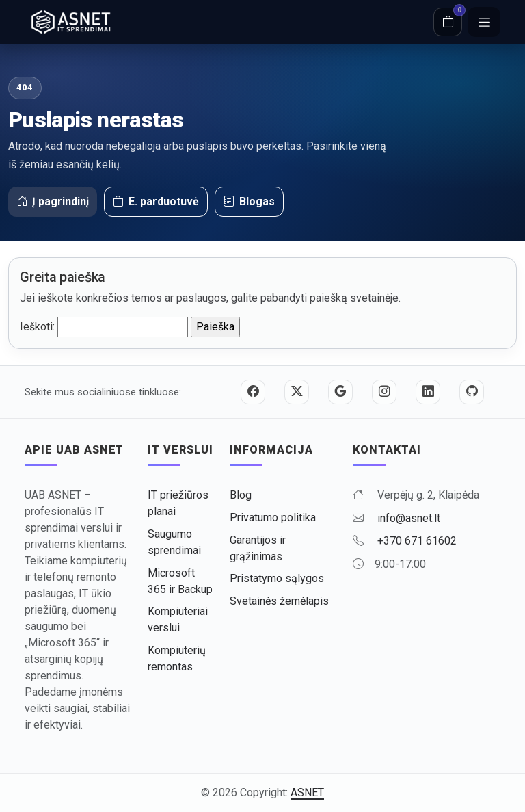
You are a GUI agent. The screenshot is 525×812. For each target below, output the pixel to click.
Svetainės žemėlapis (279, 601)
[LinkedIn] (428, 392)
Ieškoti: (37, 327)
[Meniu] (484, 22)
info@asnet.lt (409, 518)
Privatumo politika (273, 518)
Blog (241, 495)
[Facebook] (253, 392)
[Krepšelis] (448, 22)
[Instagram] (384, 392)
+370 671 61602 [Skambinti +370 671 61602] (417, 541)
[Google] (340, 392)
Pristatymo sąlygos (277, 578)
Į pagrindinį (53, 202)
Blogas (249, 202)
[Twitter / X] (297, 392)
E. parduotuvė (156, 202)
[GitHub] (472, 392)
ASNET (307, 793)
